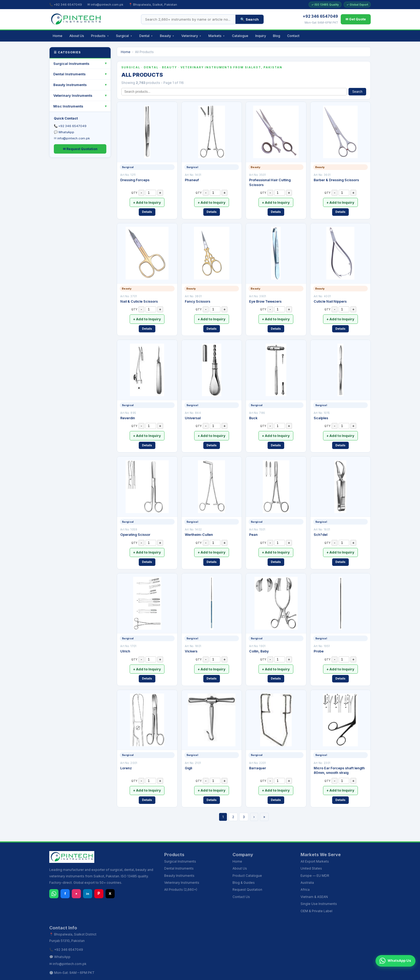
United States (311, 855)
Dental (146, 36)
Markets (217, 36)
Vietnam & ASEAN (314, 883)
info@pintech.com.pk (74, 138)
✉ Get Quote (356, 19)
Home (58, 36)
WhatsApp (66, 132)
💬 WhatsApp (60, 943)
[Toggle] (106, 64)
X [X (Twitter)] (110, 880)
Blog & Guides (244, 869)
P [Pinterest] (99, 880)
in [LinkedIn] (88, 880)
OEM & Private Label (316, 897)
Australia (307, 869)
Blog (277, 36)
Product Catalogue (247, 862)
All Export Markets (315, 848)
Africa (305, 876)
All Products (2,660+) (181, 876)
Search (357, 92)
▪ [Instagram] (76, 880)
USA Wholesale (311, 974)
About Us (77, 36)
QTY (134, 193)
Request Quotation (247, 876)
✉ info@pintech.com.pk (105, 5)
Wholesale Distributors (279, 974)
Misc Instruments (68, 106)
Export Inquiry (366, 974)
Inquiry (261, 36)
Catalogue (240, 36)
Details (147, 210)
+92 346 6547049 (72, 126)
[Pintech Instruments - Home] (76, 19)
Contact (293, 36)
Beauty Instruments (70, 85)
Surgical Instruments (71, 64)
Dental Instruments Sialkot (239, 974)
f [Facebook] (65, 880)
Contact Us (241, 883)
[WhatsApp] (54, 880)
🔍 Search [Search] (250, 19)
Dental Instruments (70, 74)
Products (100, 36)
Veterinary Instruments (73, 95)
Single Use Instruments (319, 890)
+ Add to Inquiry (147, 201)
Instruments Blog (339, 974)
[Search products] (188, 19)
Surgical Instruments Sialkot (195, 974)
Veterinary (191, 36)
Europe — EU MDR (315, 862)
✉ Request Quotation (80, 149)
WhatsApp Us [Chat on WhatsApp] (393, 968)
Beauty (167, 36)
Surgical (124, 36)
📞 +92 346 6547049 (66, 5)
